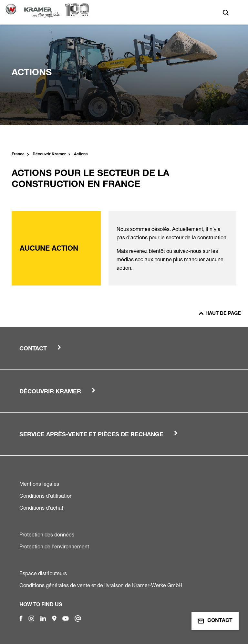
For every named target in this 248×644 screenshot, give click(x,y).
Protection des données (47, 535)
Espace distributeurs (43, 573)
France (18, 154)
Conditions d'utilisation (46, 496)
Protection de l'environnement (54, 546)
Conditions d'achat (41, 508)
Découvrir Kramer (49, 154)
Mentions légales (39, 484)
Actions (81, 154)
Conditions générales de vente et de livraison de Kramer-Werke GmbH (101, 585)
